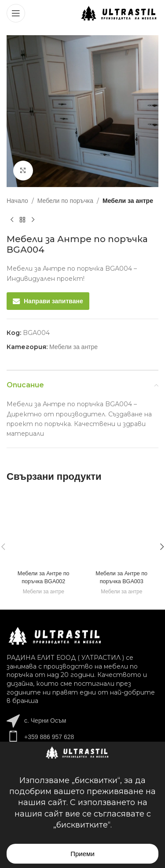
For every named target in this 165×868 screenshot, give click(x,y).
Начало (17, 201)
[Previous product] (12, 220)
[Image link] (55, 636)
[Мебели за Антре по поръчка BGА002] (44, 530)
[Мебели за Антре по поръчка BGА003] (122, 530)
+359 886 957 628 (49, 737)
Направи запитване (53, 301)
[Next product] (33, 220)
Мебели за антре (128, 201)
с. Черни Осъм (45, 721)
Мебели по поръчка (65, 201)
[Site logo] (119, 13)
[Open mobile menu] (16, 13)
